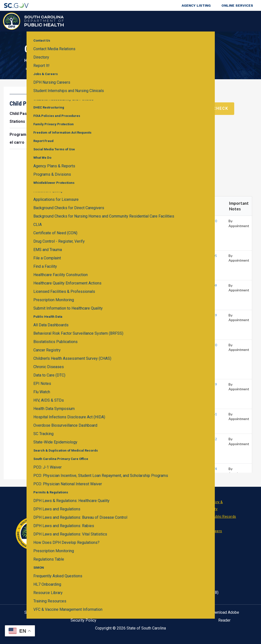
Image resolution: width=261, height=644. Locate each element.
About (209, 21)
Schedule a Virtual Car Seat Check (183, 108)
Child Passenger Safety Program (156, 60)
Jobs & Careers (210, 531)
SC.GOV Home (37, 612)
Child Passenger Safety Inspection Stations (42, 118)
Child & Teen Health (101, 60)
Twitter (127, 540)
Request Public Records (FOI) (217, 520)
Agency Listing (196, 5)
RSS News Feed (119, 540)
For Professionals (181, 21)
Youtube (135, 540)
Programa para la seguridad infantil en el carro (45, 138)
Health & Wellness (73, 21)
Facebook (104, 540)
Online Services (237, 5)
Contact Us (161, 517)
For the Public (147, 21)
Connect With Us (232, 21)
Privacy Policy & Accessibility (210, 505)
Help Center (130, 612)
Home (30, 60)
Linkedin (112, 540)
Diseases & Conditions (109, 21)
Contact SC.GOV (178, 612)
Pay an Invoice (164, 531)
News (156, 502)
